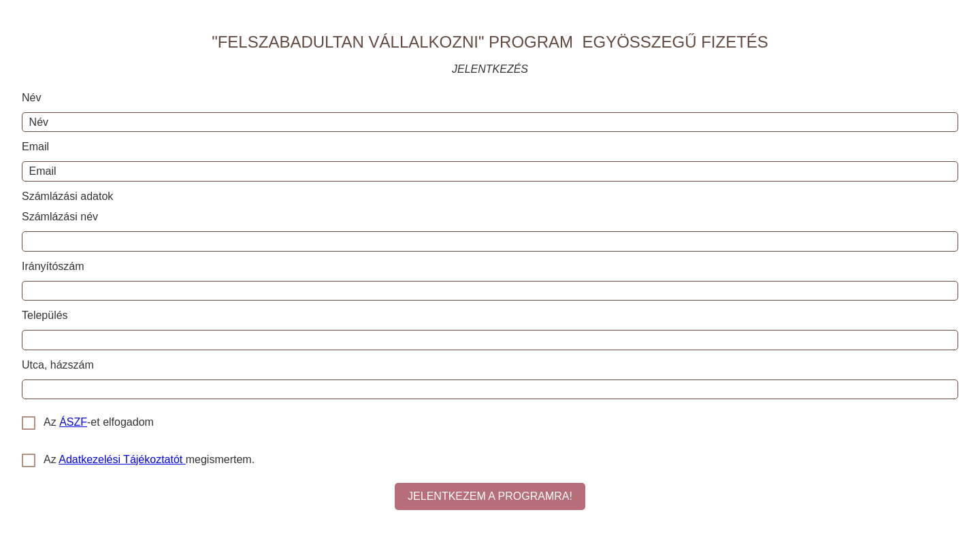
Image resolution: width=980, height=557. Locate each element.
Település (45, 315)
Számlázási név (60, 217)
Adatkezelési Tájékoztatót (122, 459)
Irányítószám (53, 266)
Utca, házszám (58, 365)
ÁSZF (73, 422)
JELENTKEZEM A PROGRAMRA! (490, 496)
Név (31, 98)
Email (35, 147)
